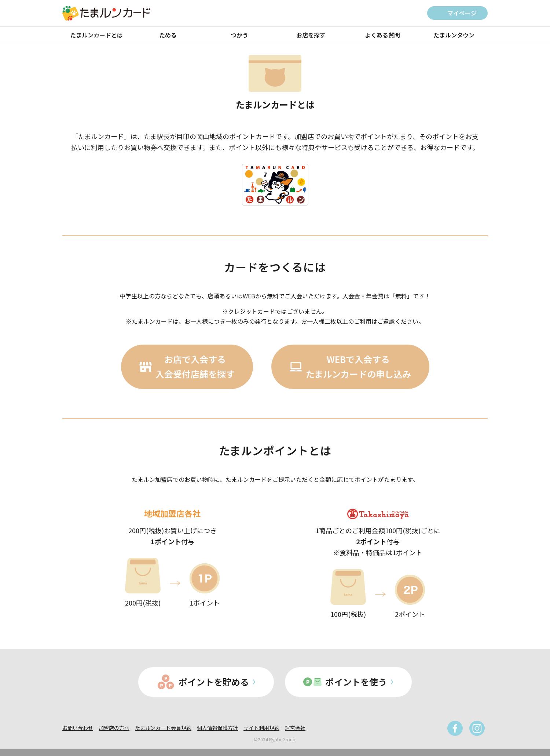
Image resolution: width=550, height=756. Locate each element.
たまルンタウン (454, 35)
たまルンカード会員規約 (163, 728)
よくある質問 (382, 35)
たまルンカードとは (96, 35)
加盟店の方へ (114, 728)
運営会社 (295, 728)
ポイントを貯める (214, 682)
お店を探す (311, 35)
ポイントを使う (356, 682)
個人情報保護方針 (217, 728)
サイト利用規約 (261, 728)
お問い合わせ (78, 728)
